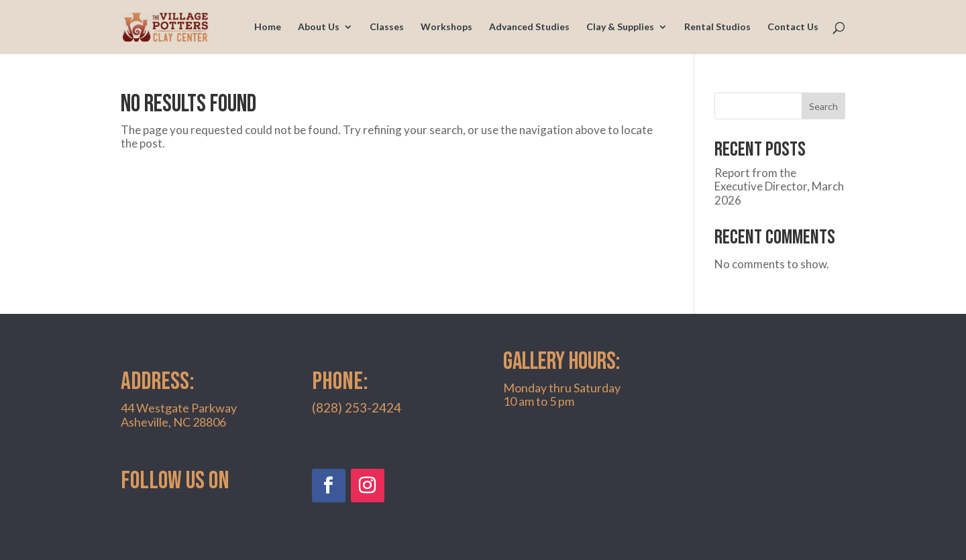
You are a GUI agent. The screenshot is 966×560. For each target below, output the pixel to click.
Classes (387, 27)
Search (823, 106)
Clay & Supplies (620, 27)
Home (268, 27)
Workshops (446, 27)
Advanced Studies (529, 27)
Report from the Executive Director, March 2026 (779, 186)
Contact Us (793, 27)
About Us (319, 27)
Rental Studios (717, 27)
